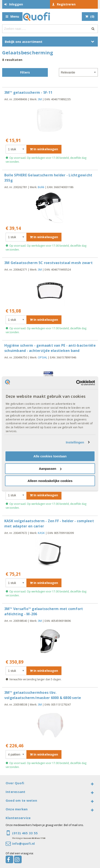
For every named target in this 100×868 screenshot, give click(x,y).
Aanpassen (50, 469)
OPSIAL (43, 357)
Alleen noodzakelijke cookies (50, 481)
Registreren (66, 4)
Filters (25, 72)
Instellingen (75, 442)
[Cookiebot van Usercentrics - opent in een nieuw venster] (76, 383)
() (92, 16)
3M (40, 99)
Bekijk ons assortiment (24, 42)
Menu (15, 16)
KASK (41, 533)
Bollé (41, 187)
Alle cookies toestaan (50, 456)
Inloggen (16, 4)
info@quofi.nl (23, 843)
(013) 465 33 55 (25, 833)
